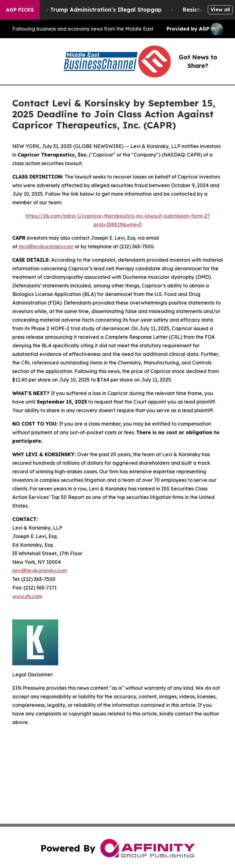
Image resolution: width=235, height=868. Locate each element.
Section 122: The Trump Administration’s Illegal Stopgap (87, 10)
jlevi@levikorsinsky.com (46, 246)
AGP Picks (20, 10)
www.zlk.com (27, 596)
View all (220, 9)
